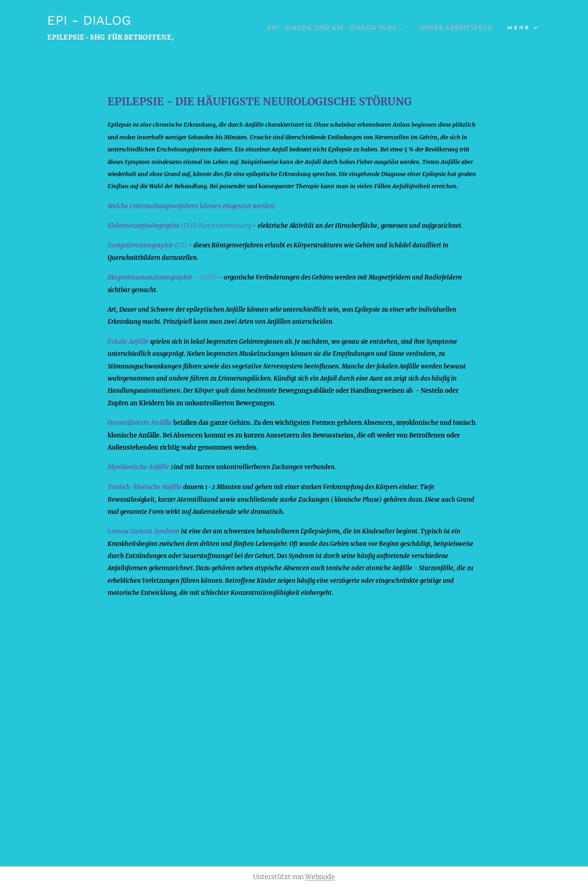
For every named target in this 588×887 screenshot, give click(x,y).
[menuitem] (406, 28)
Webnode (320, 877)
